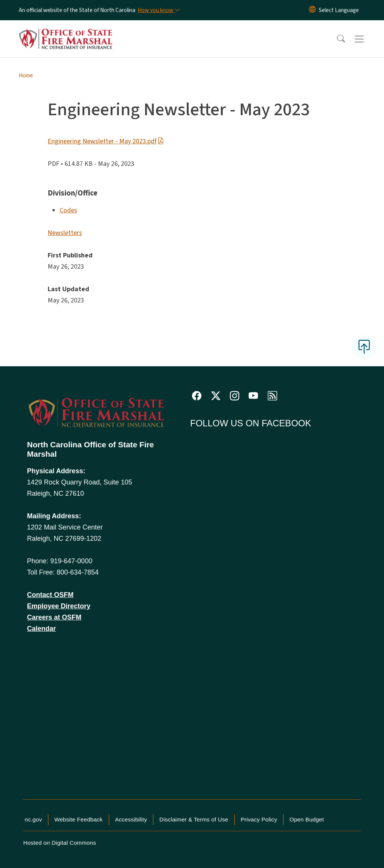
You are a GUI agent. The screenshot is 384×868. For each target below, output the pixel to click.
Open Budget (307, 819)
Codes (68, 210)
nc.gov (33, 819)
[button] (336, 39)
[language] (339, 10)
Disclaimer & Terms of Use (194, 819)
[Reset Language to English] (312, 10)
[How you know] (158, 10)
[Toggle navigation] (366, 39)
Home (26, 75)
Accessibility (131, 819)
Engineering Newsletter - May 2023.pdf (106, 141)
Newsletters (65, 233)
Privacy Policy (259, 819)
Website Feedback (79, 819)
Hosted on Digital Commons (60, 843)
